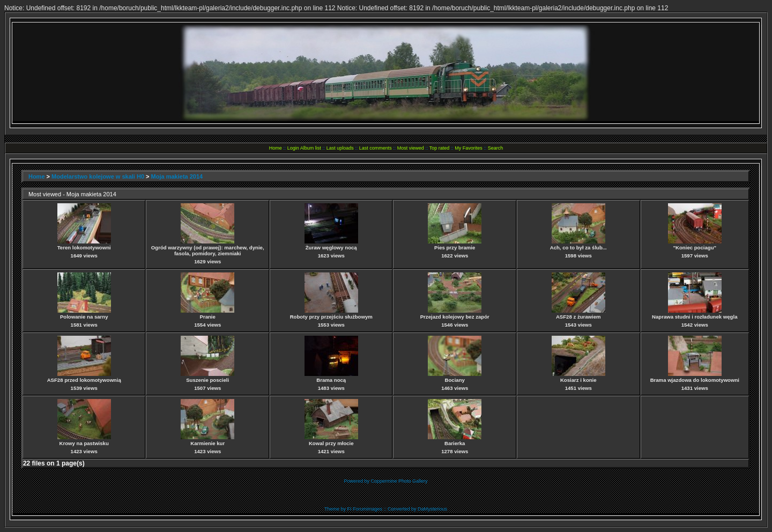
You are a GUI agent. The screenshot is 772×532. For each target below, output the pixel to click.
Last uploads (340, 148)
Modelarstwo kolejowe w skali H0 (98, 176)
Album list (311, 148)
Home (276, 148)
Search (496, 148)
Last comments (376, 148)
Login (293, 148)
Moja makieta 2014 (177, 176)
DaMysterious (432, 509)
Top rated (440, 148)
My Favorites (469, 148)
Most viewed (411, 148)
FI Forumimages (365, 509)
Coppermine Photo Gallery (399, 481)
